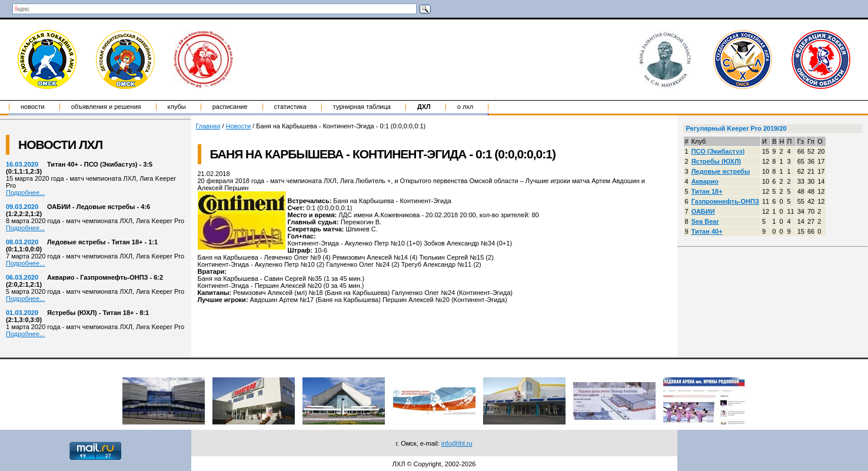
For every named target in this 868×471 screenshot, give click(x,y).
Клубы (177, 107)
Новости (33, 107)
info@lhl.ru (457, 443)
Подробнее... (25, 193)
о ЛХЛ (465, 107)
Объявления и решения (106, 107)
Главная (208, 126)
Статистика (290, 107)
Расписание (230, 107)
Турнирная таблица (362, 107)
